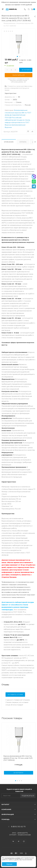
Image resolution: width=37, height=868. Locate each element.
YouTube (24, 840)
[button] (17, 57)
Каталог (6, 804)
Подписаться (28, 796)
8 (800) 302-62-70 (18, 827)
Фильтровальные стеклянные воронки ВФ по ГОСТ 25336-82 (18, 113)
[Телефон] (25, 9)
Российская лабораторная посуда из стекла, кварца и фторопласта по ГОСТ (17, 120)
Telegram (19, 840)
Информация (8, 814)
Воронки (8, 127)
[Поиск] (29, 9)
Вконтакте (13, 840)
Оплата (23, 142)
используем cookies (13, 858)
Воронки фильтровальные (15, 125)
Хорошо (9, 864)
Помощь (6, 819)
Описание (9, 142)
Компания (6, 809)
